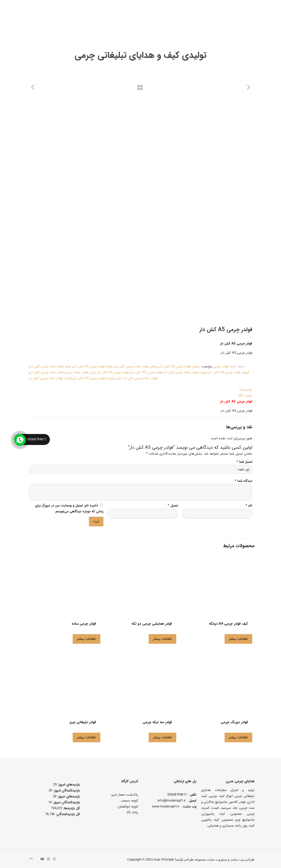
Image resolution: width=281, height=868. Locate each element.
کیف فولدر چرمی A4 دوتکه (228, 624)
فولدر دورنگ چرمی (234, 722)
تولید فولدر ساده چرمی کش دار (50, 366)
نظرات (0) (245, 396)
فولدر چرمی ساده (84, 624)
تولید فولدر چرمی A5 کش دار (93, 366)
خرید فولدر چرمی (225, 366)
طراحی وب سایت (242, 859)
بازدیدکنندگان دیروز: (66, 802)
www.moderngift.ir (166, 807)
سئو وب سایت (217, 859)
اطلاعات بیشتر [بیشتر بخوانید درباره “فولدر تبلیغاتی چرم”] (86, 737)
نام (249, 506)
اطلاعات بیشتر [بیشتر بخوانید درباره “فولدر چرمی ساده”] (86, 639)
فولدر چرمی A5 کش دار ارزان (109, 372)
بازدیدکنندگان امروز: (66, 791)
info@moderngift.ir (172, 801)
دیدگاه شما (243, 481)
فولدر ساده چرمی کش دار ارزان (136, 378)
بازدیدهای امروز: (68, 785)
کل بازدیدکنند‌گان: (67, 814)
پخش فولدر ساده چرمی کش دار (136, 366)
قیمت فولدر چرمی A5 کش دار (94, 378)
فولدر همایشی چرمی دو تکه (152, 624)
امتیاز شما (244, 462)
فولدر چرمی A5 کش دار (146, 372)
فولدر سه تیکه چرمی (157, 722)
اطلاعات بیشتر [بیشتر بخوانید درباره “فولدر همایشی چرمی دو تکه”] (162, 639)
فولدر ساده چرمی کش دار (46, 372)
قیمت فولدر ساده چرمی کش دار (50, 378)
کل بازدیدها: (71, 808)
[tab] (140, 390)
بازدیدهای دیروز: (68, 796)
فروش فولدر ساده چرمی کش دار (185, 372)
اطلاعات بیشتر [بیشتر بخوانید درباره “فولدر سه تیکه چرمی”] (162, 737)
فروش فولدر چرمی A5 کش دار (229, 372)
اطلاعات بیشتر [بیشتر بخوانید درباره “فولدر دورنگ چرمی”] (238, 737)
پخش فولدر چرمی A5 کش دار (179, 366)
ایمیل (173, 506)
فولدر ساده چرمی (77, 372)
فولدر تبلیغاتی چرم (83, 722)
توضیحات (246, 390)
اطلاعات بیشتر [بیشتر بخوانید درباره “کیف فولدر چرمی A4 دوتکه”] (238, 639)
